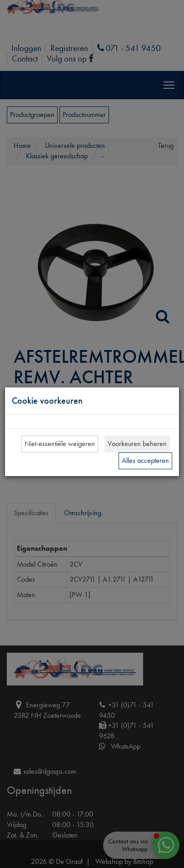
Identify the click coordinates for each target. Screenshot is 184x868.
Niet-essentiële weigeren (60, 444)
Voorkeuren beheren (137, 444)
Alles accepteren (145, 460)
